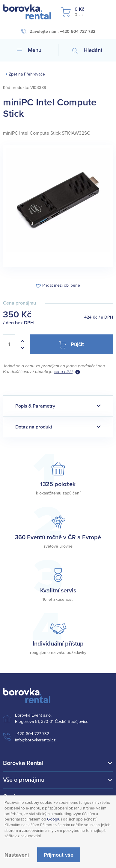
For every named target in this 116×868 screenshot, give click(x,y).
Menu (29, 50)
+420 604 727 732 (32, 734)
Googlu (54, 819)
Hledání (87, 50)
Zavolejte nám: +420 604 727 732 (58, 32)
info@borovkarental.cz (35, 740)
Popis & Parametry (35, 406)
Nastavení (17, 855)
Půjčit (71, 345)
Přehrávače (34, 74)
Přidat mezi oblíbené (61, 286)
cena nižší (63, 372)
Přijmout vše (59, 855)
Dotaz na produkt (34, 427)
